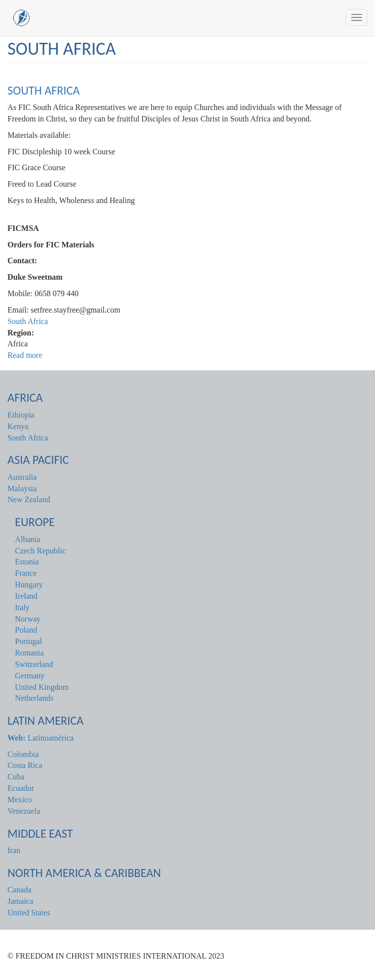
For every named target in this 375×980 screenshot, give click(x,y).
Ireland (26, 596)
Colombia (23, 754)
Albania (28, 539)
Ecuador (21, 788)
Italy (22, 607)
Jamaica (20, 901)
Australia (22, 477)
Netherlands (34, 698)
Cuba (16, 777)
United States (29, 913)
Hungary (29, 585)
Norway (28, 619)
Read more (25, 355)
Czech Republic (40, 551)
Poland (26, 630)
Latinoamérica (41, 738)
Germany (30, 676)
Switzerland (34, 664)
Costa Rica (25, 765)
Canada (19, 890)
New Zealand (29, 499)
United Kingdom (42, 687)
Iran (14, 850)
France (26, 573)
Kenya (18, 426)
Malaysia (22, 489)
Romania (29, 653)
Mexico (20, 800)
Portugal (28, 641)
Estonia (27, 562)
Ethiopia (21, 415)
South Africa (44, 90)
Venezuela (24, 811)
